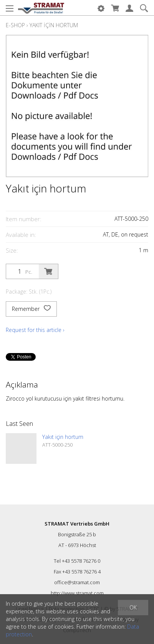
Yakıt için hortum (54, 25)
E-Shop (15, 25)
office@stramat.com (77, 582)
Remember (31, 309)
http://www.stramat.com (77, 593)
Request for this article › (35, 330)
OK (133, 607)
